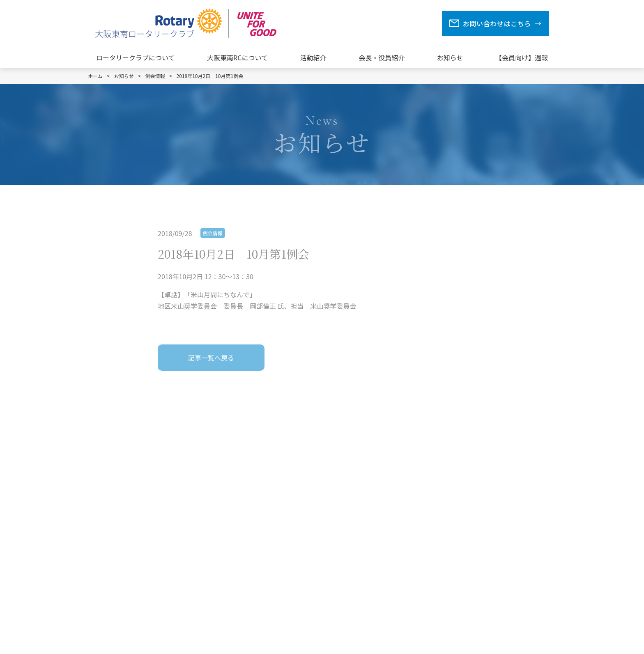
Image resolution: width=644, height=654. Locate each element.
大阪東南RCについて (237, 57)
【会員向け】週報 (522, 57)
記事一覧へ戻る (211, 358)
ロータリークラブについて (136, 57)
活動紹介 (313, 57)
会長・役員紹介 (382, 57)
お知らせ (450, 57)
